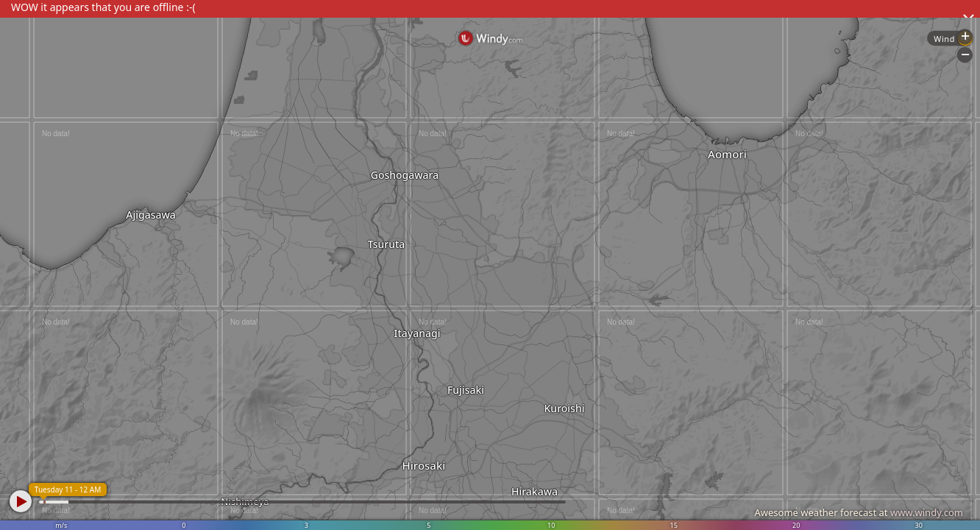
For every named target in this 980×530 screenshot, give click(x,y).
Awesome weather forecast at (859, 512)
